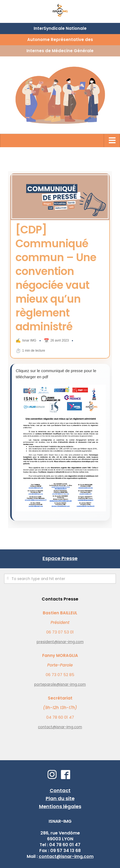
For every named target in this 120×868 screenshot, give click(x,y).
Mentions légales (60, 806)
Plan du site (60, 798)
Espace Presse (60, 558)
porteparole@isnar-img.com (60, 684)
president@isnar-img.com (60, 642)
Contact (60, 790)
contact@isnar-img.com (60, 727)
